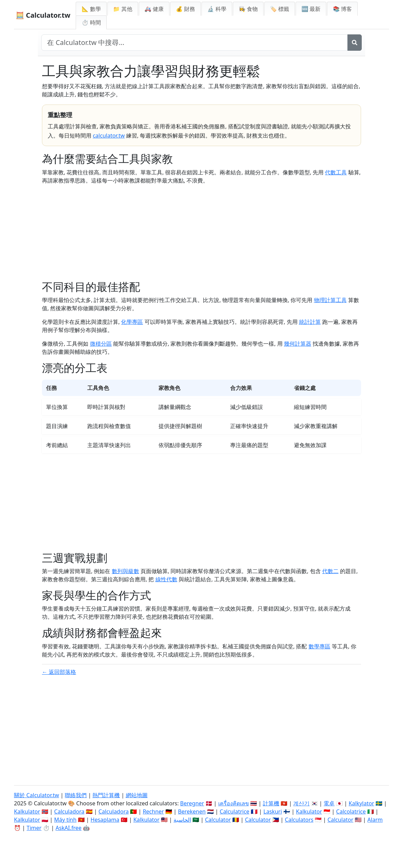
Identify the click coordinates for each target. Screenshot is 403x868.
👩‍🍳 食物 (248, 9)
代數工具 (336, 172)
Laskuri (273, 811)
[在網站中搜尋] (195, 43)
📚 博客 (342, 9)
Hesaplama (105, 820)
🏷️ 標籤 (280, 9)
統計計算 (310, 322)
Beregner (192, 803)
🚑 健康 (154, 9)
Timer (34, 828)
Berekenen (192, 811)
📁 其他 (123, 9)
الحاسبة (182, 820)
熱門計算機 (106, 795)
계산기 (301, 803)
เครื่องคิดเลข (234, 803)
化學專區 (132, 322)
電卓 (329, 803)
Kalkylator (362, 803)
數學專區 (319, 646)
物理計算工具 (330, 300)
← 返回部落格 (59, 672)
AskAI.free (69, 828)
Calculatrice (234, 811)
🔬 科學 (217, 9)
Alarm (375, 820)
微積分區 (101, 344)
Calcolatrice (351, 811)
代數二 (330, 571)
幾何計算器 (298, 344)
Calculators (299, 820)
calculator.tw (109, 136)
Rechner (153, 811)
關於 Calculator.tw (36, 795)
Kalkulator (27, 811)
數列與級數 (125, 571)
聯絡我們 (76, 795)
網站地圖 (137, 795)
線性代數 (166, 579)
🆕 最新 (311, 9)
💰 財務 (185, 9)
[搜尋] (355, 43)
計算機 (271, 803)
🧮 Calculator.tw (43, 15)
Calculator (218, 820)
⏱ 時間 (91, 22)
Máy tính (65, 820)
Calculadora (69, 811)
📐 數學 (91, 9)
